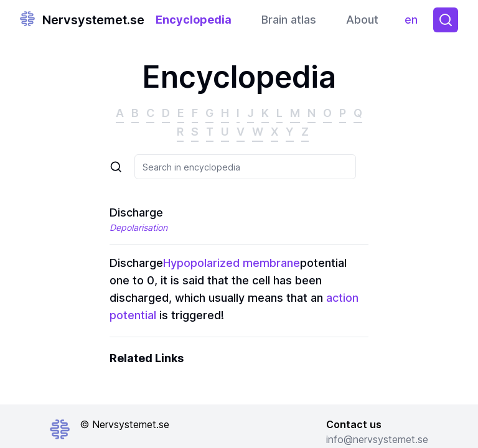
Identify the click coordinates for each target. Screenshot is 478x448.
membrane (271, 263)
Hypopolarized (201, 263)
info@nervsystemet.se (377, 439)
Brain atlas (289, 20)
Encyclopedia (194, 20)
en (414, 23)
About (362, 20)
